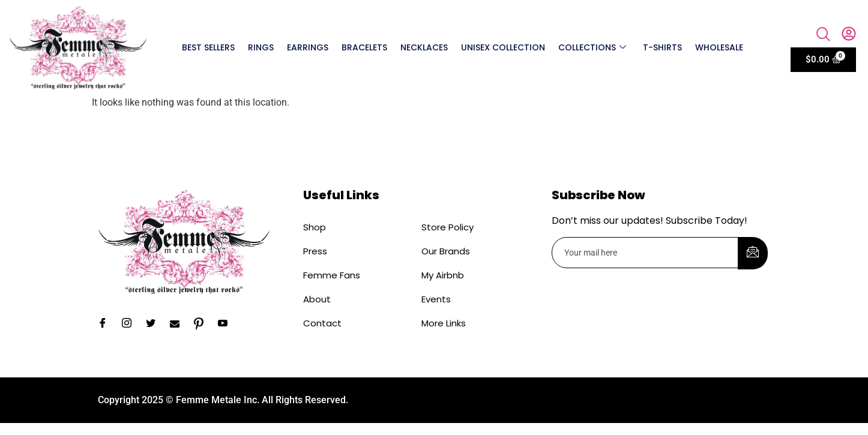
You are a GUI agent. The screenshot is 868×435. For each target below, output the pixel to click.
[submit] (753, 253)
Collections (592, 47)
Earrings (308, 47)
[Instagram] (131, 324)
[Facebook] (107, 324)
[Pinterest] (203, 324)
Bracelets (364, 47)
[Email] (179, 324)
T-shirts (662, 47)
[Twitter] (155, 324)
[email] (645, 253)
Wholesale (719, 47)
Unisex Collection (503, 47)
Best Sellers (208, 47)
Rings (261, 47)
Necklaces (424, 47)
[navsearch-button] (824, 35)
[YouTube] (227, 324)
